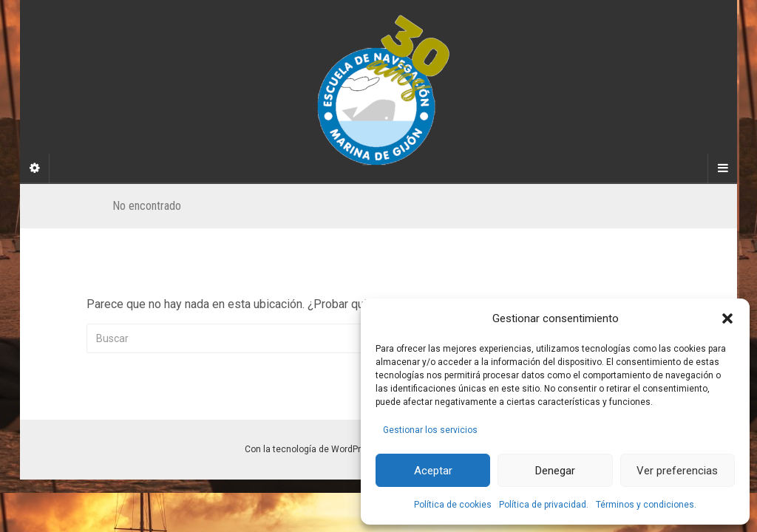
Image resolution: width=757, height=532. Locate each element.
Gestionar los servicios (430, 430)
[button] (727, 318)
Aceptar (433, 471)
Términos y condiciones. (646, 505)
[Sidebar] (35, 168)
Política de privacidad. (544, 505)
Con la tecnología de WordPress (310, 449)
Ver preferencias (677, 471)
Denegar (555, 471)
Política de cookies (453, 505)
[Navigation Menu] (722, 168)
